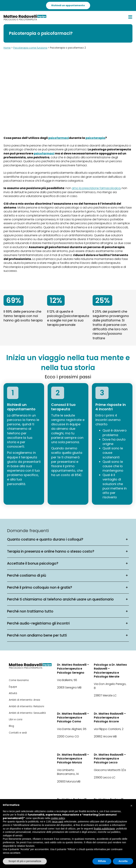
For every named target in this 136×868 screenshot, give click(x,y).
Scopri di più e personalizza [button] (25, 861)
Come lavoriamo (19, 680)
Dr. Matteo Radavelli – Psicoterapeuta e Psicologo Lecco (110, 759)
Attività (13, 693)
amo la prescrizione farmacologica (96, 188)
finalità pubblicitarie (104, 829)
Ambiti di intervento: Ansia (24, 700)
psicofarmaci (59, 138)
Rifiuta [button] (102, 861)
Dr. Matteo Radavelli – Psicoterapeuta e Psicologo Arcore (110, 718)
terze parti (58, 822)
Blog (11, 726)
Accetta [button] (123, 861)
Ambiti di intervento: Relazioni (26, 706)
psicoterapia (95, 138)
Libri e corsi (16, 719)
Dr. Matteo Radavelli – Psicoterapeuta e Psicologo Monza (73, 759)
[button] (131, 805)
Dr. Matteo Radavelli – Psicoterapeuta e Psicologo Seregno (73, 669)
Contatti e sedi (18, 733)
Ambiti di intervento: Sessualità (27, 713)
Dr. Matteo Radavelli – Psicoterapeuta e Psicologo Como (73, 718)
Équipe (13, 687)
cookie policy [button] (58, 818)
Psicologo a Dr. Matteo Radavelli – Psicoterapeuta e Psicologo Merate (110, 671)
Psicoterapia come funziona (30, 48)
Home (7, 48)
